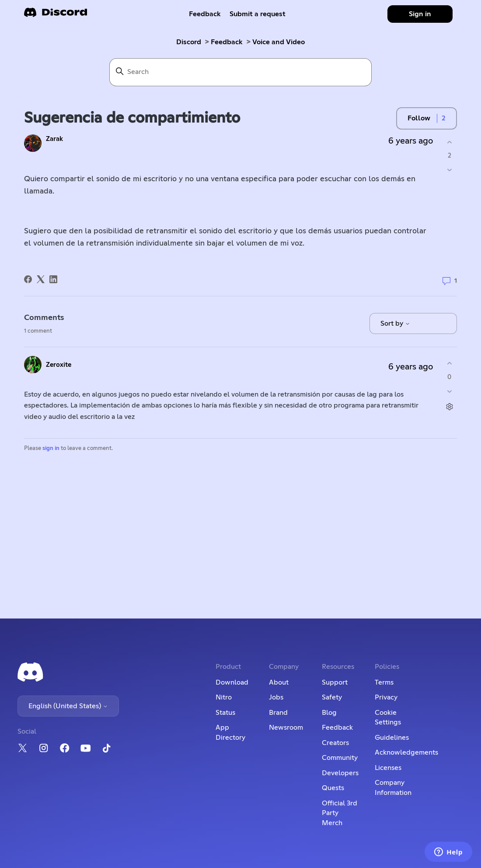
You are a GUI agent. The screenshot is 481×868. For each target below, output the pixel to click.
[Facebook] (28, 279)
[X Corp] (41, 279)
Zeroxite (59, 365)
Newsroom (286, 727)
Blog (329, 713)
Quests (333, 788)
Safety (332, 697)
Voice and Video (279, 42)
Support (335, 682)
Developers (340, 773)
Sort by (395, 323)
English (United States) (68, 706)
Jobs (276, 697)
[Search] (240, 72)
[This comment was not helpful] (449, 391)
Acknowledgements (406, 752)
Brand (278, 713)
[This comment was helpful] (449, 364)
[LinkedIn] (53, 279)
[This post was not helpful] (449, 170)
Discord (189, 42)
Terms (384, 682)
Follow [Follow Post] (419, 118)
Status (225, 713)
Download (232, 682)
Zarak (54, 139)
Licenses (388, 768)
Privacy (386, 697)
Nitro (224, 697)
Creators (335, 743)
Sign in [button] (420, 14)
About (279, 682)
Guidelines (392, 738)
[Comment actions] (449, 406)
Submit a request (258, 14)
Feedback (205, 14)
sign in (51, 448)
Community (340, 758)
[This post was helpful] (449, 142)
